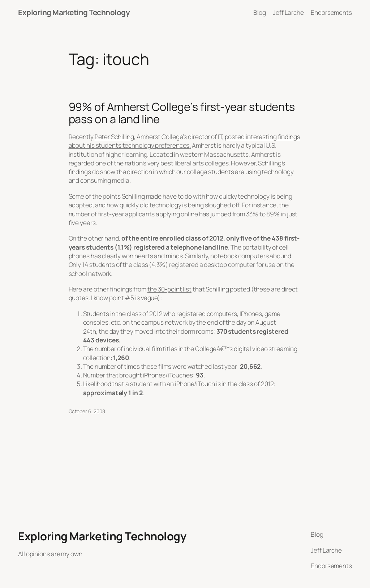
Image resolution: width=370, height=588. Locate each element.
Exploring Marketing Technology (74, 12)
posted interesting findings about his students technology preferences (184, 141)
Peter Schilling (115, 137)
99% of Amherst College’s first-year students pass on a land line (182, 113)
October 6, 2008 (87, 411)
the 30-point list (169, 289)
